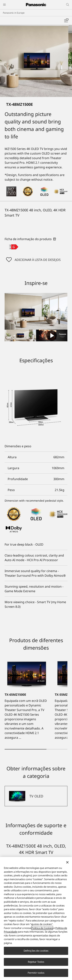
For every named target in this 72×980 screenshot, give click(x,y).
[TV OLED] (36, 796)
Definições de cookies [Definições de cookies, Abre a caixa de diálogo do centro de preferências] (36, 951)
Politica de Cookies (42, 928)
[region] (36, 918)
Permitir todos (36, 973)
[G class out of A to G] (14, 247)
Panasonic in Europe (14, 13)
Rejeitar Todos (36, 962)
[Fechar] (67, 862)
